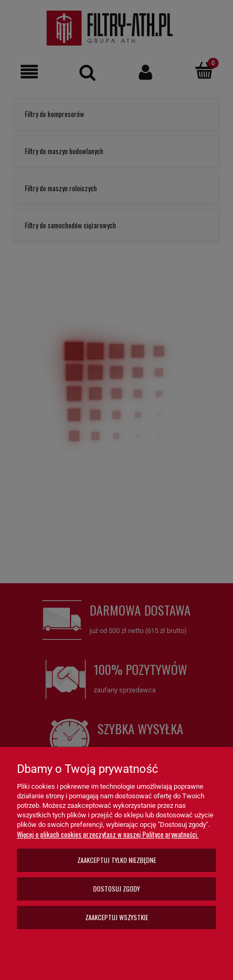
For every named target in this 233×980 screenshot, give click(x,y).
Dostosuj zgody (116, 889)
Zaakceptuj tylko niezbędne (117, 860)
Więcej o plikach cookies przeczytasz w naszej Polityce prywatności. (108, 834)
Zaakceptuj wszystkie (117, 917)
